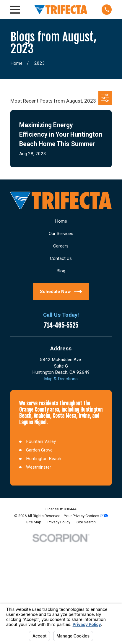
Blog (61, 271)
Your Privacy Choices (86, 516)
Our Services (61, 234)
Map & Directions (61, 379)
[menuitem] (34, 522)
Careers (61, 246)
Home (61, 221)
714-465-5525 (61, 325)
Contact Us (61, 258)
